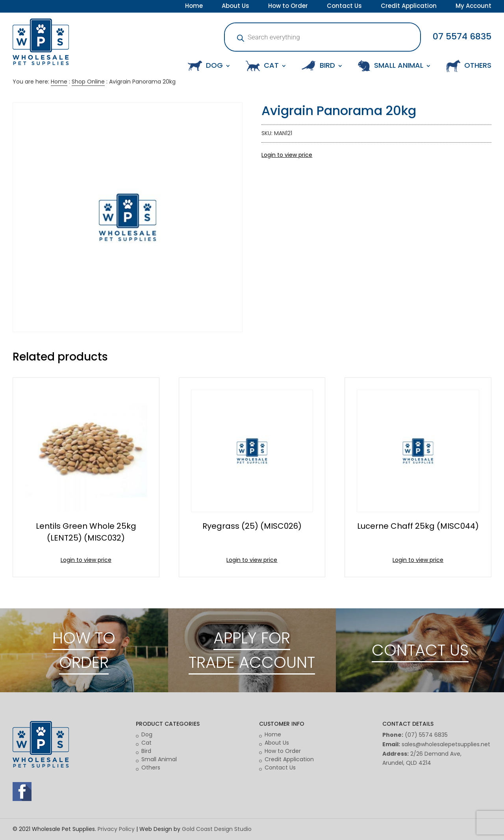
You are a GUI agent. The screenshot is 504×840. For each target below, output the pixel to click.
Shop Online (88, 82)
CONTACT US (420, 650)
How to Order (288, 7)
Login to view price (287, 155)
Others (151, 768)
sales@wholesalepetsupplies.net (446, 744)
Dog (147, 734)
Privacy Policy (116, 829)
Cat (146, 743)
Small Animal (159, 759)
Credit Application (409, 7)
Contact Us (344, 7)
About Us (235, 7)
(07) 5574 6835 (426, 735)
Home (194, 7)
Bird (146, 751)
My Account (473, 7)
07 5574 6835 (462, 36)
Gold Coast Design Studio (217, 829)
